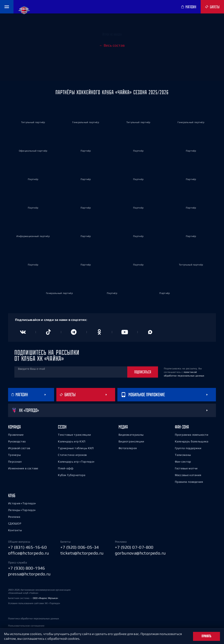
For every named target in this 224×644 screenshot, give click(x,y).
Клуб (12, 495)
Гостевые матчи (186, 468)
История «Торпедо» (22, 503)
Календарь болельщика (192, 441)
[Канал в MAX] (150, 332)
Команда (14, 427)
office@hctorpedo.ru (29, 553)
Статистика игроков (72, 455)
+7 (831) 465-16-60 (27, 547)
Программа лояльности (192, 435)
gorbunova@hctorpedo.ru (140, 553)
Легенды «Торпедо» (22, 510)
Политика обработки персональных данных (34, 618)
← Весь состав (112, 45)
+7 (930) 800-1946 (27, 568)
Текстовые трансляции (74, 435)
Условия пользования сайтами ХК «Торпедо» (34, 603)
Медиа (123, 427)
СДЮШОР (15, 523)
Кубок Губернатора (72, 475)
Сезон (62, 427)
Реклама (14, 517)
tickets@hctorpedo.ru (82, 553)
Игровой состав (19, 448)
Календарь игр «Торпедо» (76, 462)
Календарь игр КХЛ (72, 441)
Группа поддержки (188, 448)
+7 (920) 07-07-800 (134, 547)
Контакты (15, 530)
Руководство (17, 441)
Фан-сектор (183, 462)
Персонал (15, 462)
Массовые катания (188, 475)
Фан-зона (182, 427)
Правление (16, 435)
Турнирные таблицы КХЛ (76, 448)
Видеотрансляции (131, 441)
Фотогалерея (128, 448)
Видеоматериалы (131, 435)
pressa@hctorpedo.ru (29, 574)
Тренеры (14, 455)
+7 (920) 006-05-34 (80, 547)
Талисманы (183, 455)
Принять (206, 636)
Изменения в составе (23, 468)
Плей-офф (66, 468)
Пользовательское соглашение (26, 626)
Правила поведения (189, 482)
